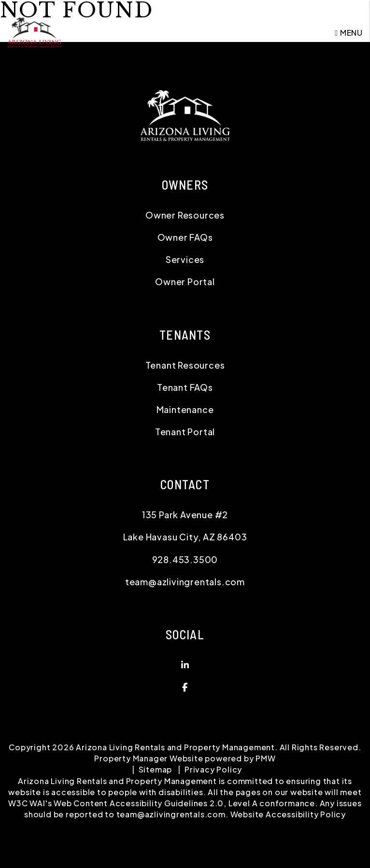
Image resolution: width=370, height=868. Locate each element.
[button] (185, 665)
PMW (265, 758)
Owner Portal (185, 282)
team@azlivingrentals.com (185, 582)
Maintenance (185, 409)
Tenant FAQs (185, 387)
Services (185, 259)
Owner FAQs (185, 237)
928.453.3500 (185, 559)
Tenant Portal (185, 432)
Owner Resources (185, 215)
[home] (34, 32)
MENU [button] (349, 33)
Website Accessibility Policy (288, 814)
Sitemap (156, 769)
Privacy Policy (213, 769)
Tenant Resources (185, 365)
